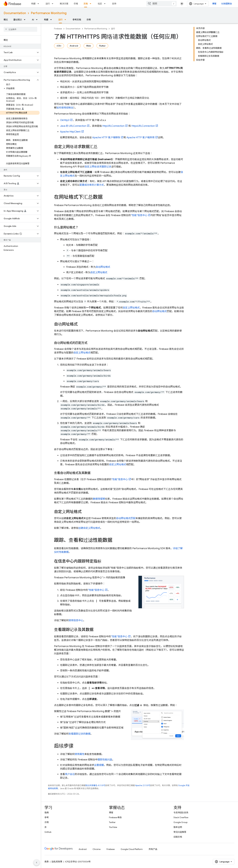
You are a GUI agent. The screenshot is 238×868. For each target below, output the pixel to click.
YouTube (113, 827)
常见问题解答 (180, 832)
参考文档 (77, 20)
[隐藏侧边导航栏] (37, 863)
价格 (76, 4)
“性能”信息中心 (139, 215)
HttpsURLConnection (143, 126)
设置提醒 (99, 765)
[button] (18, 52)
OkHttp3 (65, 120)
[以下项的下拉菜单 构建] (39, 4)
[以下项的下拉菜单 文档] (91, 4)
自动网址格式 (103, 267)
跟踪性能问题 (105, 760)
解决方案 (64, 4)
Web (89, 46)
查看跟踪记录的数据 (80, 734)
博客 (214, 4)
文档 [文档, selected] (86, 4)
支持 (114, 4)
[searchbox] (20, 29)
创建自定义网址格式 (89, 528)
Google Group (180, 822)
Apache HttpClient (70, 132)
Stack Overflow (181, 817)
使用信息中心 (76, 620)
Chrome (97, 849)
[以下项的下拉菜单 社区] (106, 4)
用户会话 (70, 774)
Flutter (102, 46)
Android (74, 46)
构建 (33, 4)
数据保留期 (99, 499)
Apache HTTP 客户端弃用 (141, 138)
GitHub (48, 832)
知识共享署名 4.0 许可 (95, 785)
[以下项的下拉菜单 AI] (38, 20)
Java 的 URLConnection (73, 126)
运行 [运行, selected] (60, 20)
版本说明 (178, 827)
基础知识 (18, 20)
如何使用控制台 (65, 108)
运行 (48, 4)
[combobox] (161, 4)
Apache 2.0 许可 (143, 785)
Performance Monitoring (49, 13)
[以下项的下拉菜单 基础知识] (25, 20)
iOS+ (59, 46)
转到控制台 (227, 4)
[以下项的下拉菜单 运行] (53, 4)
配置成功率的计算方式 (92, 185)
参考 (47, 817)
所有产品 (153, 849)
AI (33, 20)
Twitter (112, 822)
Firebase (58, 29)
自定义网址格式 (99, 272)
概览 (6, 20)
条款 (47, 862)
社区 (100, 4)
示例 (89, 20)
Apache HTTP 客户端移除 (106, 138)
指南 (47, 813)
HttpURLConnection (113, 126)
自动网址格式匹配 (126, 518)
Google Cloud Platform (132, 849)
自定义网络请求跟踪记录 (98, 167)
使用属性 (80, 754)
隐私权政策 (57, 862)
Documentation (15, 13)
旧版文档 (178, 837)
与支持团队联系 (181, 813)
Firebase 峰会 (115, 817)
